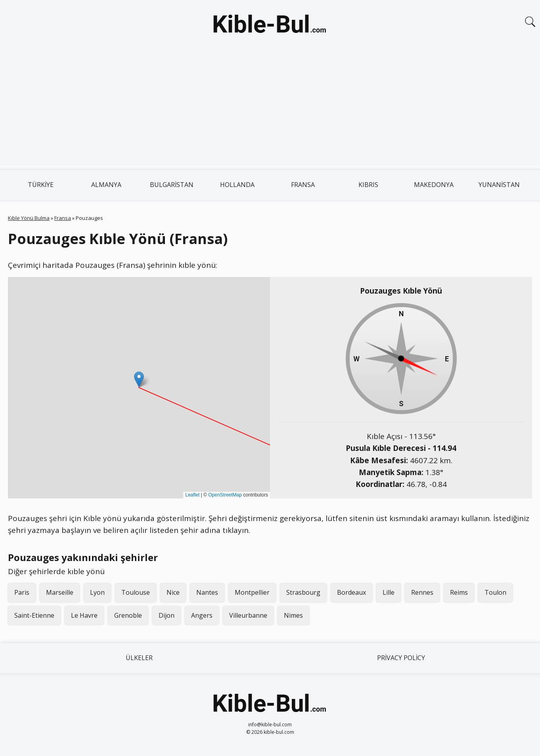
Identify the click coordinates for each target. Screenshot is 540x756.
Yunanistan (499, 185)
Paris (22, 592)
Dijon (167, 615)
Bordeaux (351, 592)
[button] (139, 379)
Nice (173, 592)
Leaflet (192, 495)
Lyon (97, 592)
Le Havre (84, 615)
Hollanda (237, 185)
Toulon (495, 592)
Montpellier (252, 592)
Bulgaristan (172, 185)
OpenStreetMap (225, 495)
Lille (389, 592)
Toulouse (136, 592)
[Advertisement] (270, 110)
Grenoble (128, 615)
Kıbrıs (368, 185)
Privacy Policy (401, 658)
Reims (459, 592)
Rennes (422, 592)
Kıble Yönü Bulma (29, 218)
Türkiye (41, 185)
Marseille (60, 592)
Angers (202, 615)
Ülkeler (139, 658)
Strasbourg (303, 592)
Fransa (303, 185)
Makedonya (434, 185)
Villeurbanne (248, 615)
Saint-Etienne (34, 615)
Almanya (106, 185)
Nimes (293, 615)
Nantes (207, 592)
